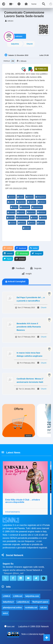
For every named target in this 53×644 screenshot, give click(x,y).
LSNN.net (18, 596)
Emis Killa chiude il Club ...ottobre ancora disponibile (23, 501)
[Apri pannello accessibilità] (19, 4)
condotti (10, 218)
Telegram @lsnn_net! (14, 573)
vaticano (19, 36)
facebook (21, 248)
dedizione (41, 212)
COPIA (8, 248)
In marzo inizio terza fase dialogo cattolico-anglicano (29, 354)
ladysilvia (15, 44)
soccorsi (21, 212)
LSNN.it (6, 596)
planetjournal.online (12, 607)
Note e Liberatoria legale (33, 634)
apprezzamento (22, 218)
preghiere (31, 202)
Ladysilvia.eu (23, 602)
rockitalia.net (31, 607)
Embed (20, 259)
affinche (31, 223)
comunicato (25, 207)
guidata (11, 202)
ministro (14, 207)
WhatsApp (22, 253)
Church (30, 44)
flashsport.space (40, 602)
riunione (11, 197)
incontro (26, 228)
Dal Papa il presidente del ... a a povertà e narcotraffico (31, 299)
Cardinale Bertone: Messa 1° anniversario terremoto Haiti (30, 380)
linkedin (8, 253)
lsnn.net (9, 626)
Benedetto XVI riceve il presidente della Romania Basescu (29, 327)
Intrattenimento (13, 512)
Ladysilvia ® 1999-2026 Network (34, 627)
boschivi (12, 223)
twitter (34, 248)
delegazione (40, 197)
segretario (21, 202)
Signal (8, 259)
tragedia (41, 223)
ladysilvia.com (32, 596)
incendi (43, 218)
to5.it (5, 613)
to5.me (43, 607)
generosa (31, 212)
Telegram (37, 253)
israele (20, 197)
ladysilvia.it (8, 602)
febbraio (22, 223)
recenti (34, 218)
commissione (37, 207)
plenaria (29, 197)
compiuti (11, 212)
